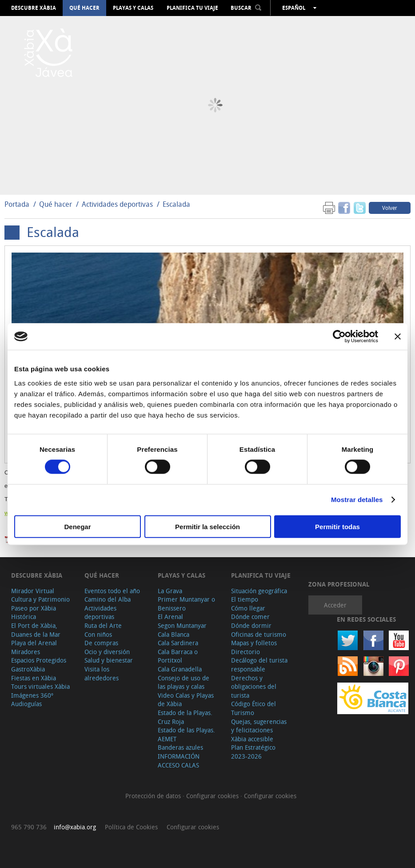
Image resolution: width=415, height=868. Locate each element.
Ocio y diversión (107, 652)
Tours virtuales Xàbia (40, 686)
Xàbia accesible (252, 739)
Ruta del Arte (103, 625)
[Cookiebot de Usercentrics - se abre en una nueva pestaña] (339, 337)
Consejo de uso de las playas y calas (184, 682)
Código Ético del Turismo (253, 708)
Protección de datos (154, 796)
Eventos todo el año (112, 591)
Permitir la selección (207, 526)
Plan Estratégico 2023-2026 (253, 752)
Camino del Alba (108, 599)
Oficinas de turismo (259, 634)
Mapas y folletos (254, 643)
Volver (390, 208)
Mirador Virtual (33, 591)
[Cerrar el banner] (398, 337)
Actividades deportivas (117, 204)
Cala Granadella (180, 669)
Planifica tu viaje (192, 8)
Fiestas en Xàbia (34, 678)
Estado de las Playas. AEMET (186, 734)
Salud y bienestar (109, 660)
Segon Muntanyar (182, 625)
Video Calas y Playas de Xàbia (186, 700)
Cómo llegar (248, 608)
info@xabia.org (75, 827)
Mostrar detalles (357, 500)
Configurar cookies (213, 796)
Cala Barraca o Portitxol (178, 656)
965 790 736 (29, 827)
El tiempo (245, 599)
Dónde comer (250, 617)
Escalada (176, 204)
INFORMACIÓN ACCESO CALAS (179, 761)
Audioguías (26, 704)
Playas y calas (133, 8)
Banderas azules (180, 747)
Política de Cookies (131, 827)
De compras (101, 643)
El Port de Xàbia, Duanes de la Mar (36, 630)
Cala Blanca (174, 634)
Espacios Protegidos (39, 660)
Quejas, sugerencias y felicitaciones (259, 726)
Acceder (335, 605)
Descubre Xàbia (34, 8)
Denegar (77, 526)
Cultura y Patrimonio (40, 599)
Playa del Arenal (34, 643)
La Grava (170, 591)
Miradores (26, 652)
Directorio (245, 652)
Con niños (98, 634)
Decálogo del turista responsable (259, 665)
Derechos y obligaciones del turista (254, 687)
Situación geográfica (259, 591)
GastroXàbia (28, 669)
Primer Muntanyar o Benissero (186, 604)
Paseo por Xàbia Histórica (34, 613)
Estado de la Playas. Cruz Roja (185, 717)
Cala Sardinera (178, 643)
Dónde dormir (251, 625)
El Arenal (170, 617)
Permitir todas (337, 526)
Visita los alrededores (102, 673)
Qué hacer (84, 8)
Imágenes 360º (32, 695)
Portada (17, 204)
